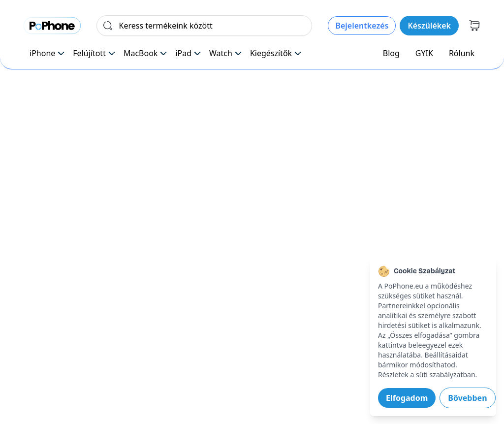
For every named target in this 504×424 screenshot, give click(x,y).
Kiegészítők (276, 53)
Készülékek (429, 26)
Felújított (94, 53)
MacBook (145, 53)
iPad (188, 53)
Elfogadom (407, 398)
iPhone (47, 53)
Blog (391, 53)
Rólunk (462, 53)
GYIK (424, 53)
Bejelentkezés (362, 26)
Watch (226, 53)
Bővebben (467, 398)
